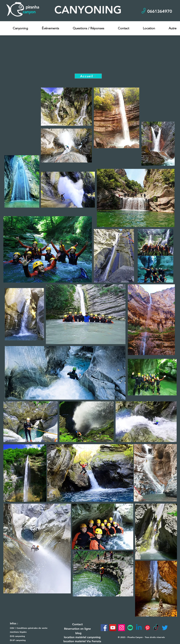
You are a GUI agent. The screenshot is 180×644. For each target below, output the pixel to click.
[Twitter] (165, 628)
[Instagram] (122, 628)
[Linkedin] (139, 628)
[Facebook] (104, 628)
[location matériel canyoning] (82, 637)
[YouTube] (113, 628)
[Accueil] (88, 76)
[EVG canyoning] (23, 636)
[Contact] (78, 624)
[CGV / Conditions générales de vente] (30, 628)
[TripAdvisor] (130, 628)
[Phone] (144, 11)
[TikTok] (156, 628)
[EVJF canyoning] (23, 640)
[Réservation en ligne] (78, 629)
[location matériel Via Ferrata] (82, 641)
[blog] (78, 633)
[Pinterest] (148, 628)
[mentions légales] (23, 632)
